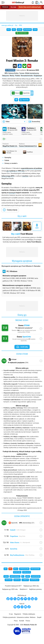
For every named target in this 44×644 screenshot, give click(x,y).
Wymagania (28, 30)
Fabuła (7, 160)
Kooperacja (35, 580)
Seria (35, 30)
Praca (16, 621)
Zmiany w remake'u (11, 163)
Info (9, 30)
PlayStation (36, 576)
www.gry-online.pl (7, 25)
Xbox (28, 576)
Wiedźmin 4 (23, 589)
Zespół (39, 617)
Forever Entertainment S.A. (28, 146)
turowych (12, 193)
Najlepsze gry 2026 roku (31, 586)
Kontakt (22, 621)
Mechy (12, 76)
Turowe (22, 73)
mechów (25, 176)
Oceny (20, 30)
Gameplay (8, 157)
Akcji (16, 569)
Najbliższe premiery (35, 589)
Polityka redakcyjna (29, 614)
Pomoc (28, 621)
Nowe (6, 576)
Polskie (17, 76)
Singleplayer (38, 76)
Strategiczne (24, 569)
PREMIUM (5, 7)
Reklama (33, 617)
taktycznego (6, 176)
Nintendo (9, 580)
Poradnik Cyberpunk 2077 (13, 586)
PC (23, 576)
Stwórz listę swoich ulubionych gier (30, 7)
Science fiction (13, 73)
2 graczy (25, 580)
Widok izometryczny (32, 73)
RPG (21, 25)
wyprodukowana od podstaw (32, 168)
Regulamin (18, 614)
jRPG (13, 176)
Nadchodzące (15, 576)
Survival (17, 580)
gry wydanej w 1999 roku (16, 171)
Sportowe (17, 572)
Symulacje (27, 572)
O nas (11, 614)
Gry (16, 25)
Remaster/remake (27, 76)
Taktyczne (5, 76)
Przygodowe (35, 569)
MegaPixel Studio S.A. (10, 146)
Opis (14, 30)
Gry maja (13, 7)
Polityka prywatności (9, 617)
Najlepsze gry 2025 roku (10, 589)
